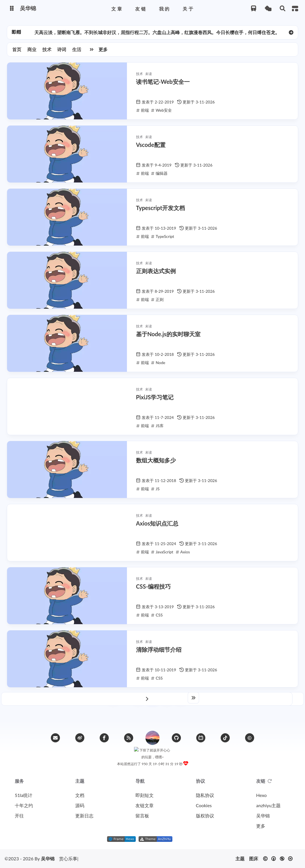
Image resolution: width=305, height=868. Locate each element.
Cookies (204, 805)
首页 (17, 52)
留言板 (142, 816)
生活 (77, 52)
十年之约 (24, 805)
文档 (80, 795)
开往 (19, 816)
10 (181, 701)
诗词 (62, 52)
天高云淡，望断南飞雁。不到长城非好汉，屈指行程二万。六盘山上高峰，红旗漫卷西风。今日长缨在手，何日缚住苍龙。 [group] (157, 35)
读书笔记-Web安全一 (163, 84)
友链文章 (145, 805)
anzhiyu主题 (268, 805)
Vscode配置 (151, 148)
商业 (32, 52)
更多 (103, 52)
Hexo (261, 795)
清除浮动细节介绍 (159, 652)
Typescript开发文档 (161, 211)
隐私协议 (205, 795)
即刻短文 (145, 795)
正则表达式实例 (156, 274)
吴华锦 (263, 816)
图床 (254, 859)
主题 (240, 859)
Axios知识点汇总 (157, 526)
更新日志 (84, 816)
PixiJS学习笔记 (155, 400)
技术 (47, 52)
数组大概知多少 (156, 463)
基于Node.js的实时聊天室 (168, 337)
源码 (80, 805)
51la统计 (24, 795)
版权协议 (205, 816)
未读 (149, 77)
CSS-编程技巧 (153, 589)
